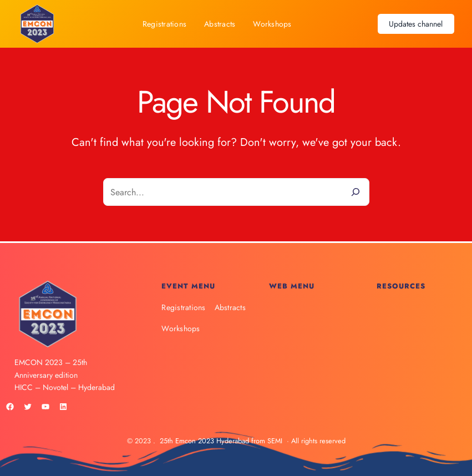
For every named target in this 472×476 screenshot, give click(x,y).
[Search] (356, 192)
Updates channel (416, 24)
